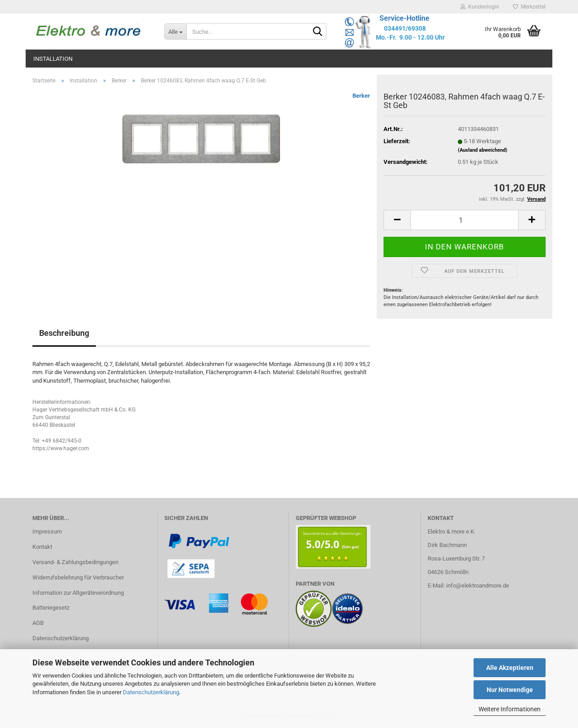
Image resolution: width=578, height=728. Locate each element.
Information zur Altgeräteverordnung (78, 593)
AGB (38, 623)
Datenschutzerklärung (151, 692)
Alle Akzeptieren (510, 668)
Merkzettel (529, 7)
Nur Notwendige (510, 690)
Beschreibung (64, 333)
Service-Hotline (404, 18)
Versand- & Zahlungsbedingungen (75, 562)
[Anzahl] (465, 220)
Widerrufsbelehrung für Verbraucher (78, 577)
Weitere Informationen (510, 709)
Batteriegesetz (51, 608)
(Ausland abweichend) (483, 150)
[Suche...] (175, 32)
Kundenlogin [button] (480, 7)
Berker (361, 96)
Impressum (47, 531)
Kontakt (42, 547)
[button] (397, 220)
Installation (53, 59)
